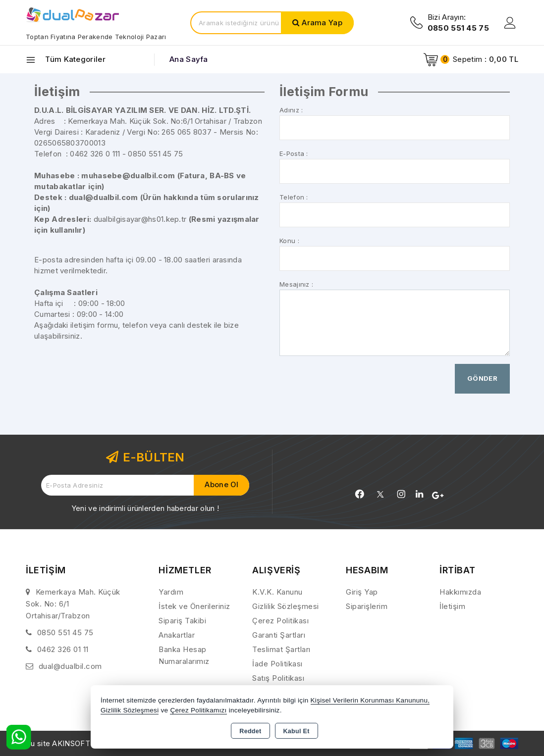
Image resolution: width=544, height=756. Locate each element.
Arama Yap (322, 23)
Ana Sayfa (189, 59)
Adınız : (291, 110)
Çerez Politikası (280, 621)
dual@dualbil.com (70, 666)
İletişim (452, 606)
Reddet (250, 731)
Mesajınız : (296, 284)
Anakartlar (177, 635)
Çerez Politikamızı (198, 710)
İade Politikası (277, 664)
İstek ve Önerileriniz (194, 606)
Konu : (289, 241)
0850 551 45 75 (65, 632)
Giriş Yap (362, 592)
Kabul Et (297, 731)
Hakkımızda (460, 592)
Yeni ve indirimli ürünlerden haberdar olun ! (145, 508)
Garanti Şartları (279, 635)
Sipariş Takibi (182, 621)
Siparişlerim (367, 606)
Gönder (482, 378)
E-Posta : (294, 153)
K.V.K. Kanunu (277, 592)
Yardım (171, 592)
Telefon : (294, 197)
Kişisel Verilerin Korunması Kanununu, (370, 700)
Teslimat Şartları (281, 649)
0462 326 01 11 (63, 649)
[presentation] (355, 383)
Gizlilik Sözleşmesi (286, 606)
